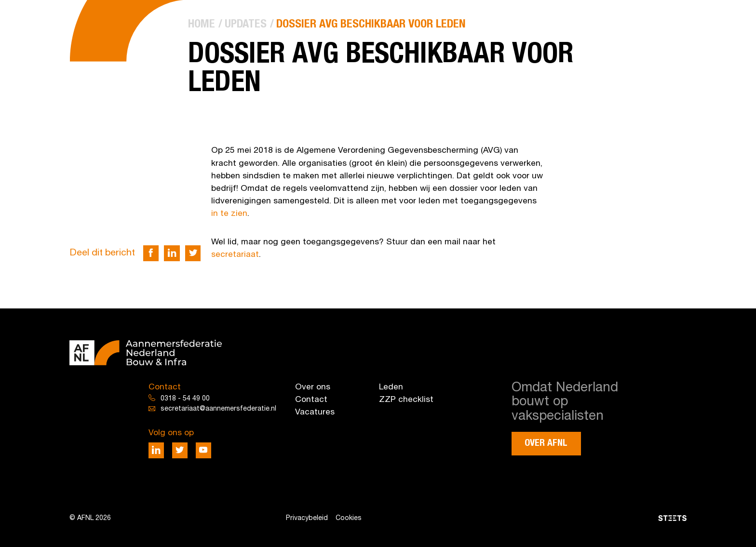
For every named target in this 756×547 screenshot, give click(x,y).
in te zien (229, 214)
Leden (391, 387)
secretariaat (235, 255)
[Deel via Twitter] (193, 253)
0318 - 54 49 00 (185, 399)
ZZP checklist (406, 400)
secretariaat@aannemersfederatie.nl (218, 409)
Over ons (313, 387)
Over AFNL (546, 443)
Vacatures (315, 412)
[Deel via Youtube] (204, 450)
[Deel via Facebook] (151, 253)
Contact (311, 400)
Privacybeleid (307, 518)
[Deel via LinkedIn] (172, 253)
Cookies (349, 518)
